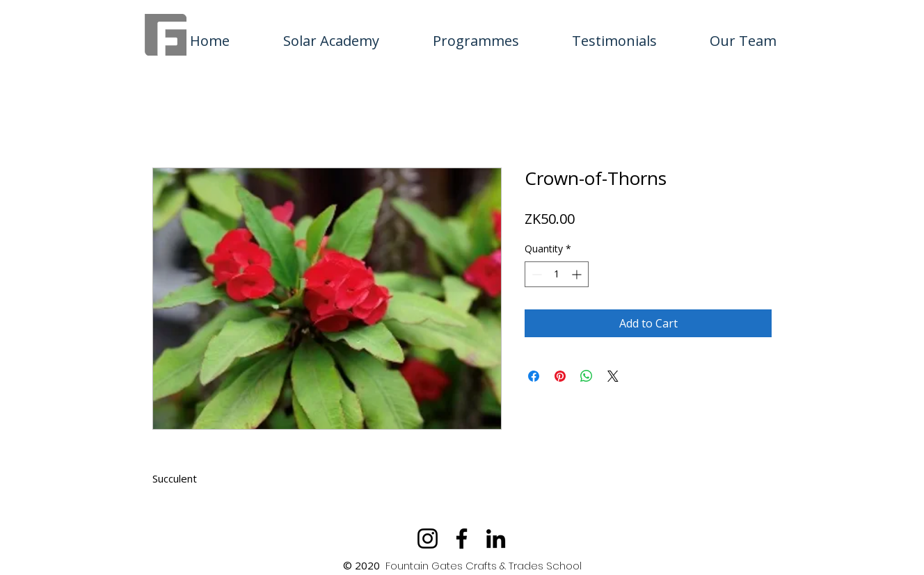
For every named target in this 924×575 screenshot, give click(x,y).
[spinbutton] (557, 274)
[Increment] (578, 274)
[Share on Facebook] (534, 376)
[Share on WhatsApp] (587, 376)
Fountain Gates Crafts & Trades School (484, 566)
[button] (476, 35)
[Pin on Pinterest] (560, 376)
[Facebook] (462, 538)
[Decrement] (535, 274)
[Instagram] (428, 538)
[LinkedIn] (496, 538)
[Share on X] (613, 376)
